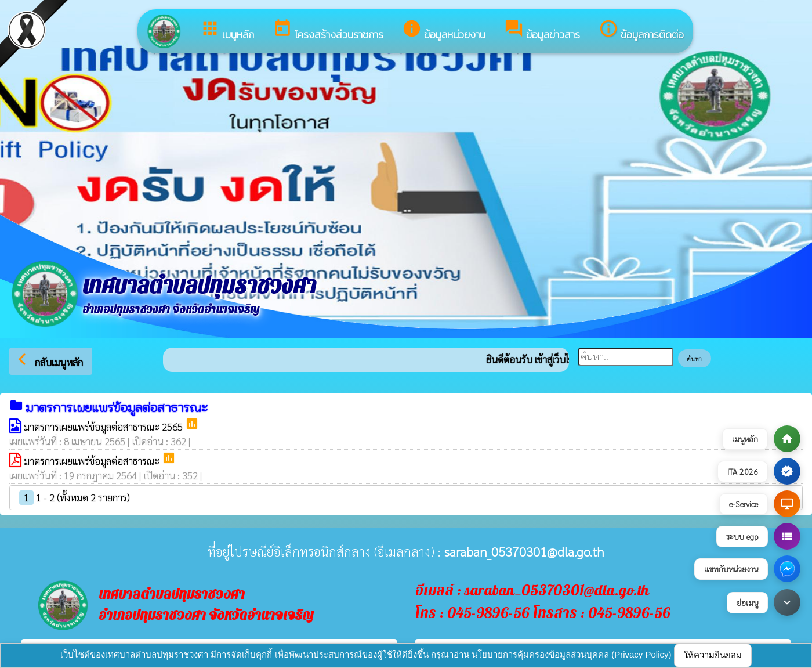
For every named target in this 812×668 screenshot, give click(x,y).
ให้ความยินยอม (713, 655)
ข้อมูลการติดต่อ (641, 30)
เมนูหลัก (227, 30)
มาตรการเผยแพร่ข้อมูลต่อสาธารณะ (93, 461)
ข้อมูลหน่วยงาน (444, 30)
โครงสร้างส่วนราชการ (328, 30)
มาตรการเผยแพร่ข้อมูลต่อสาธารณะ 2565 (104, 427)
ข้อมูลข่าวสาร (542, 30)
